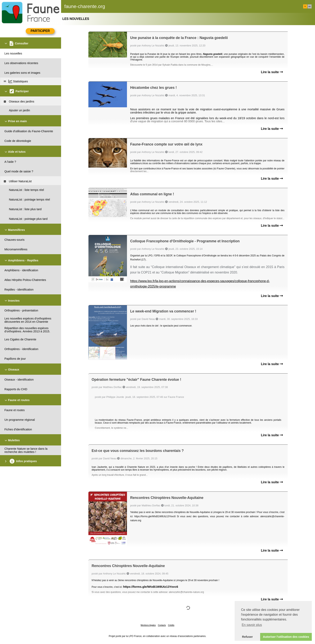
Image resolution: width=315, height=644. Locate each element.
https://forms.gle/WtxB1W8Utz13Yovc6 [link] (151, 587)
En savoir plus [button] (252, 625)
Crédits (171, 625)
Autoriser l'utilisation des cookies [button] (286, 637)
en (310, 6)
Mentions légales (148, 625)
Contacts (162, 625)
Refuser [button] (247, 637)
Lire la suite (272, 72)
